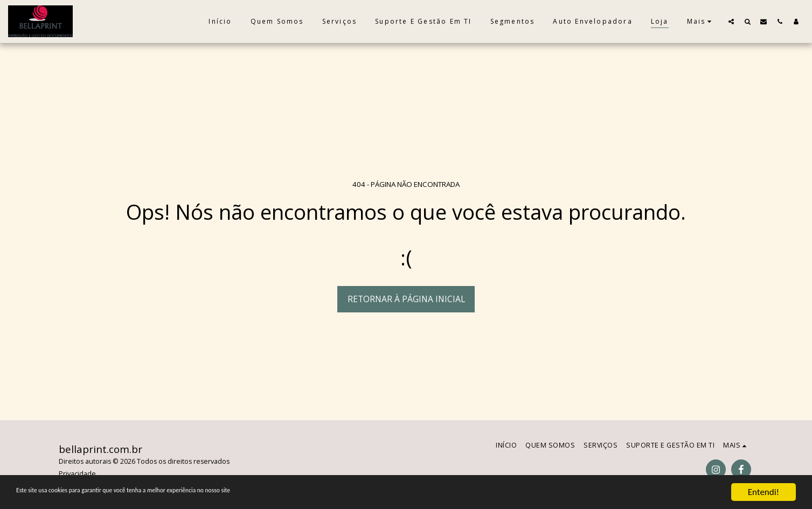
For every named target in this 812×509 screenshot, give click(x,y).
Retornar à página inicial (406, 299)
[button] (731, 21)
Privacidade (77, 474)
